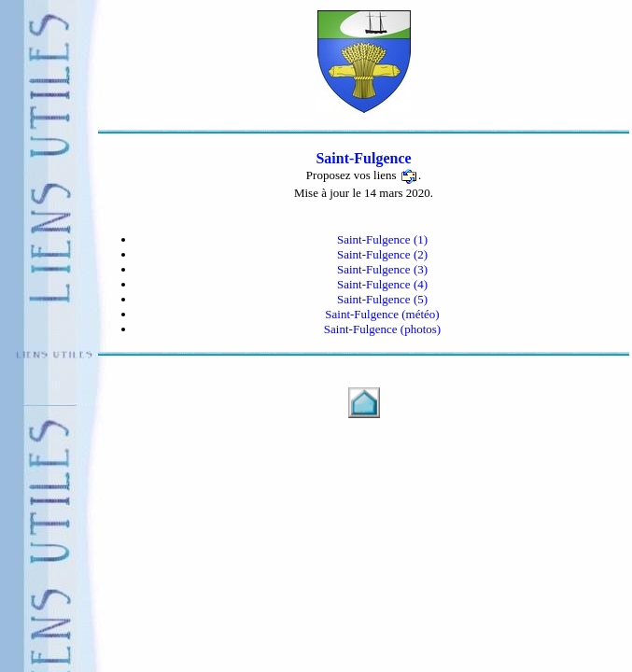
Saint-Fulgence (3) (382, 269)
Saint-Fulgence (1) (382, 239)
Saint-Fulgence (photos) (382, 329)
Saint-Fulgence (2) (382, 254)
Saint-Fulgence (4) (382, 284)
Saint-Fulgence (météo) (382, 314)
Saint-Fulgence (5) (382, 299)
